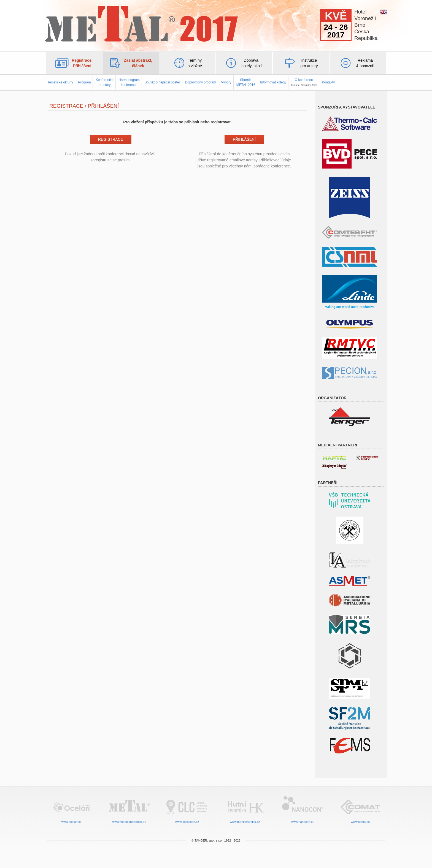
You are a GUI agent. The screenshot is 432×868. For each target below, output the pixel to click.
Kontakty (328, 82)
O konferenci (304, 82)
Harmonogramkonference (129, 82)
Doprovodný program (201, 82)
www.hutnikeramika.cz (245, 809)
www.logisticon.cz (187, 809)
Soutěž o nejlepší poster (162, 82)
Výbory (226, 82)
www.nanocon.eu (303, 809)
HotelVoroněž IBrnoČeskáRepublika (366, 25)
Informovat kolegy (273, 82)
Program (84, 82)
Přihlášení (244, 139)
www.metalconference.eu (129, 809)
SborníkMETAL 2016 (246, 82)
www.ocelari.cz (71, 809)
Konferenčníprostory (105, 82)
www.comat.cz (361, 809)
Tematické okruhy (60, 82)
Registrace (111, 139)
